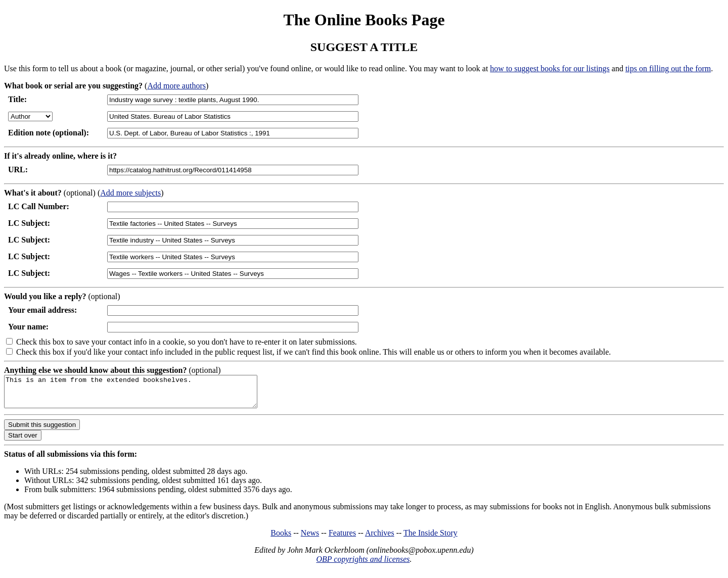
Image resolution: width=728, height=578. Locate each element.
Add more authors (176, 86)
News (310, 539)
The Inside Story (430, 539)
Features (342, 539)
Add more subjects (130, 193)
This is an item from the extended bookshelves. (146, 395)
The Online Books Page (364, 20)
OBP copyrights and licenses (363, 565)
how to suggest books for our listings (550, 68)
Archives (380, 539)
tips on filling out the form (668, 68)
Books (281, 539)
